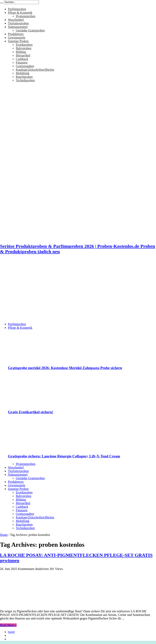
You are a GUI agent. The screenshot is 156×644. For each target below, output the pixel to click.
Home (4, 535)
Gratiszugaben (25, 66)
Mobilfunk (23, 73)
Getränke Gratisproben (30, 30)
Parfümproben (17, 9)
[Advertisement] (78, 292)
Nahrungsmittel (18, 27)
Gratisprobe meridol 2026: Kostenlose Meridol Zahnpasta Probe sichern (65, 368)
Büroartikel (23, 55)
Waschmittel (16, 20)
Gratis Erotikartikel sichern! (31, 412)
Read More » (8, 625)
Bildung (21, 52)
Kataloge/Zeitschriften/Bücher (35, 70)
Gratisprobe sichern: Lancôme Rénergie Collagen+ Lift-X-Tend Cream (64, 456)
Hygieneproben (26, 16)
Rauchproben (24, 77)
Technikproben (25, 80)
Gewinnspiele (17, 38)
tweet (11, 632)
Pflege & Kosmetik (20, 13)
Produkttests (16, 34)
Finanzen (22, 62)
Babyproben (24, 48)
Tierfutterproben (18, 23)
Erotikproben (24, 45)
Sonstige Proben (18, 41)
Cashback (22, 59)
